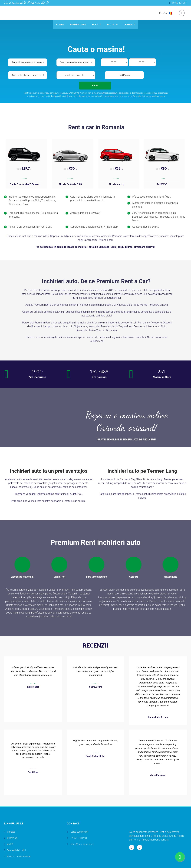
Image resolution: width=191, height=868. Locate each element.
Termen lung (78, 25)
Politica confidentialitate (19, 857)
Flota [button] (112, 25)
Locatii (97, 25)
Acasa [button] (60, 25)
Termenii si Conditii (16, 850)
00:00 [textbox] (113, 62)
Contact (129, 25)
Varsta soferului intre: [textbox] (75, 75)
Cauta (95, 86)
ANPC (10, 844)
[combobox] (114, 62)
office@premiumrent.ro (82, 844)
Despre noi (12, 838)
